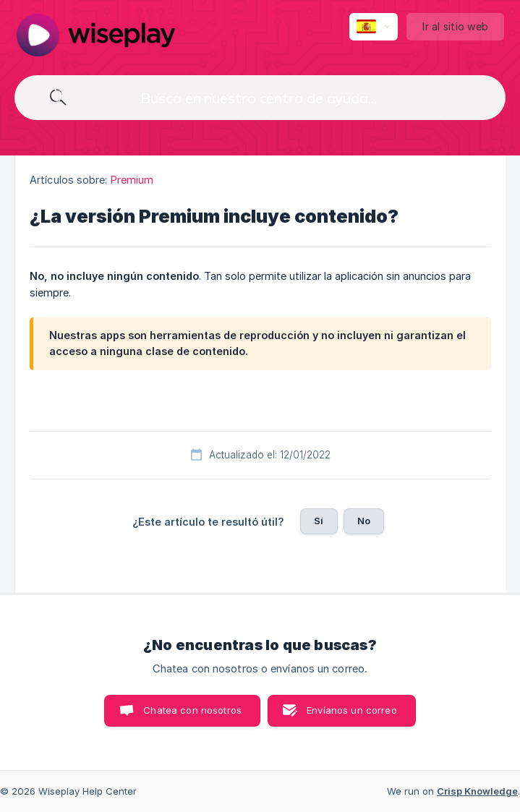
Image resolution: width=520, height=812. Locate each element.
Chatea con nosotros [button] (192, 710)
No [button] (364, 521)
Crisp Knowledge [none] (477, 791)
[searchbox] (260, 98)
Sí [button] (319, 521)
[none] (96, 35)
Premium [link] (132, 180)
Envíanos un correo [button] (352, 710)
